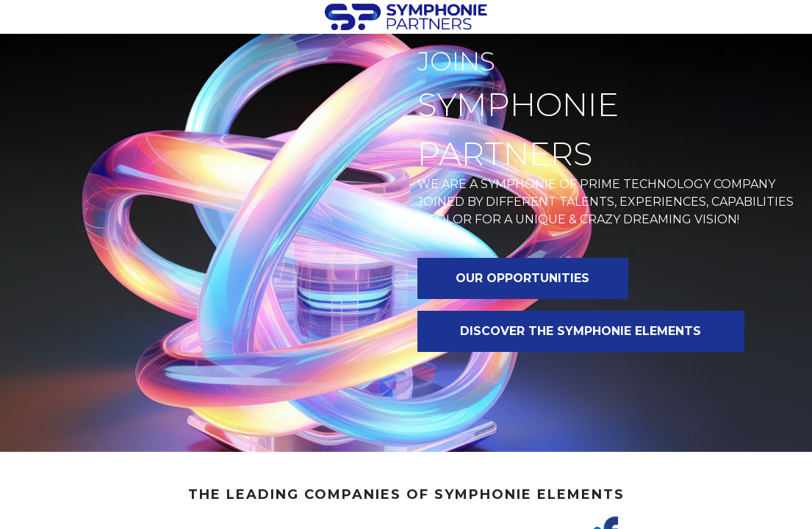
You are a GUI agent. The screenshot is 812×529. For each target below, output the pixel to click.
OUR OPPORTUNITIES (522, 278)
